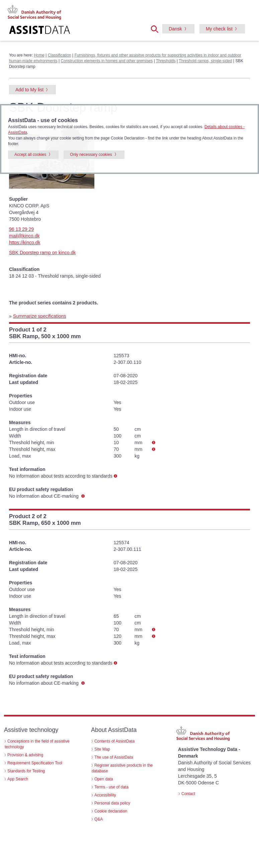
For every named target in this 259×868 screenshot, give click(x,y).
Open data (104, 779)
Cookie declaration (111, 811)
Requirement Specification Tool (35, 763)
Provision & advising (25, 755)
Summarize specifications (40, 316)
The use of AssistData (114, 757)
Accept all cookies (30, 155)
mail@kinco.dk (24, 236)
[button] (157, 28)
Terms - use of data (111, 787)
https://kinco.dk (25, 243)
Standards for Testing (26, 771)
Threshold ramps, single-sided (205, 61)
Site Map (102, 749)
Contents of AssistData (114, 741)
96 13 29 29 (21, 229)
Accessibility (105, 795)
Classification (60, 55)
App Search (18, 779)
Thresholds (166, 61)
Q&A (99, 819)
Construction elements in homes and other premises (107, 61)
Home (39, 55)
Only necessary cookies (91, 155)
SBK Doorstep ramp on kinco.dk (42, 253)
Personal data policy (112, 803)
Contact (188, 794)
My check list (219, 29)
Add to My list (29, 90)
